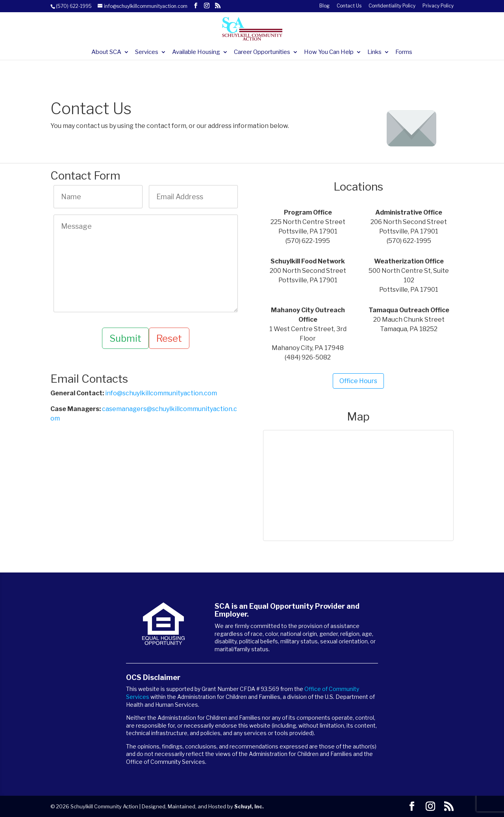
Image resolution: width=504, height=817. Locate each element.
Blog (324, 6)
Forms (404, 52)
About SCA (106, 52)
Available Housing (196, 52)
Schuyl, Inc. (249, 806)
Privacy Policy (438, 6)
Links (374, 52)
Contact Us (349, 6)
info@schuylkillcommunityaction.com (161, 394)
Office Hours (358, 381)
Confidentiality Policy (392, 6)
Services (147, 52)
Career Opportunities (262, 52)
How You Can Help (329, 52)
